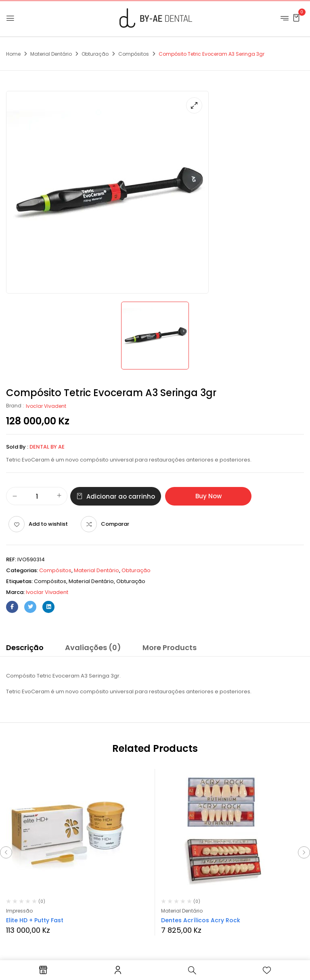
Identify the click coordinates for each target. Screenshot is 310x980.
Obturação (95, 54)
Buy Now (208, 496)
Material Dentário (51, 54)
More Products (170, 647)
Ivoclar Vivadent (46, 406)
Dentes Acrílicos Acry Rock (201, 920)
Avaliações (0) (93, 647)
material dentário (91, 581)
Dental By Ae (47, 447)
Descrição (25, 647)
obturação (131, 581)
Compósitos (134, 54)
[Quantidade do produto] (37, 496)
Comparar (115, 524)
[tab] (25, 649)
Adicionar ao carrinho (121, 496)
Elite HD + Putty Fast (35, 920)
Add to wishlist (48, 524)
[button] (296, 18)
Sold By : (17, 447)
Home (13, 54)
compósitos (50, 581)
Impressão (19, 911)
